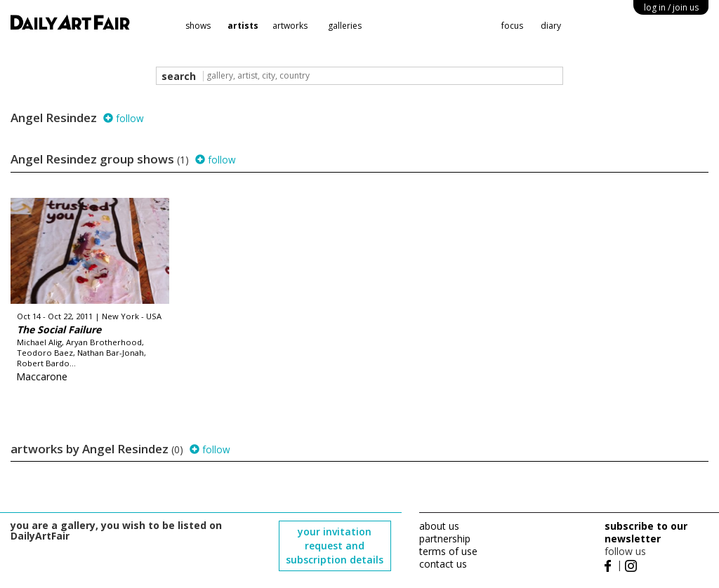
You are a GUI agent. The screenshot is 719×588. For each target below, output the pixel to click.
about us (439, 526)
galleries (345, 26)
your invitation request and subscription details (335, 546)
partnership (445, 539)
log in (671, 7)
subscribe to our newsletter (646, 532)
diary (551, 26)
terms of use (448, 551)
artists (243, 26)
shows (198, 26)
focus (512, 26)
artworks (290, 26)
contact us (443, 564)
